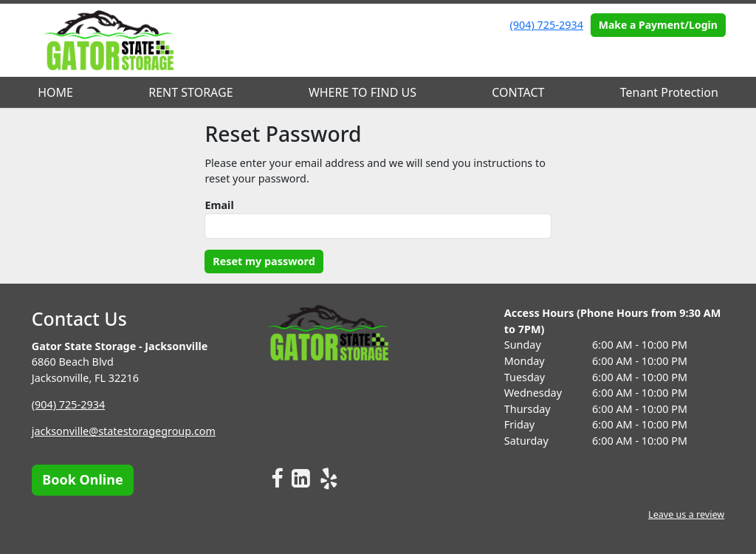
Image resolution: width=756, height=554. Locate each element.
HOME (55, 92)
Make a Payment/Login (658, 25)
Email (219, 205)
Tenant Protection (669, 92)
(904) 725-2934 (547, 25)
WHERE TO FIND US (362, 92)
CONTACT (518, 92)
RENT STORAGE (190, 92)
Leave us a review (686, 514)
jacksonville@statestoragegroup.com (124, 431)
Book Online (82, 479)
